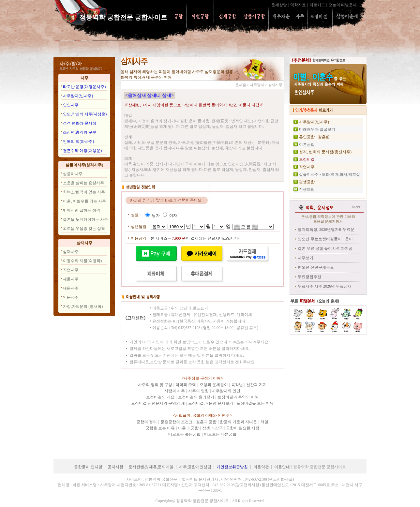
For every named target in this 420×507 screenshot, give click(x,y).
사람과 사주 (175, 391)
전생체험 (307, 189)
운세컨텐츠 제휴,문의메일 (151, 467)
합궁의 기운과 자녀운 (238, 422)
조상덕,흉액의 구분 (80, 132)
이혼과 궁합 (188, 428)
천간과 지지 (256, 385)
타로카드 (317, 5)
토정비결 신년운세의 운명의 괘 (158, 403)
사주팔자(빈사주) (78, 96)
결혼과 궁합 (206, 422)
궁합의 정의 (147, 422)
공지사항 (115, 467)
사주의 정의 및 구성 (155, 385)
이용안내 (282, 467)
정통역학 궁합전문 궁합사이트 (126, 17)
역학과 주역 (186, 385)
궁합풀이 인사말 (88, 467)
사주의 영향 (198, 391)
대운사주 (71, 288)
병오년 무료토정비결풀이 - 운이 (325, 239)
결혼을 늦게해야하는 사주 (85, 219)
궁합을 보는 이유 (160, 428)
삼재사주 (71, 252)
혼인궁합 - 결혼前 (314, 137)
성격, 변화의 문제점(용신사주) (325, 152)
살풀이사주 (73, 174)
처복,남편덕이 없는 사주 (84, 192)
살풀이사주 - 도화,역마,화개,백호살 (330, 174)
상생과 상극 (212, 428)
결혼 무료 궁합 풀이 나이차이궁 (325, 248)
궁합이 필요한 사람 (243, 428)
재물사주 (71, 279)
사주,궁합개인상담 (195, 467)
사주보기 (306, 258)
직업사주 (71, 270)
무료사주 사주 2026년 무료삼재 (325, 286)
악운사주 (71, 297)
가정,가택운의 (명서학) (83, 306)
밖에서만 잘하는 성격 (82, 210)
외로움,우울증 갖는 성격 (84, 229)
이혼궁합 (307, 144)
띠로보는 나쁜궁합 (220, 434)
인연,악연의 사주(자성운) (85, 114)
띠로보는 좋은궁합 (184, 434)
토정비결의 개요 (160, 397)
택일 (264, 422)
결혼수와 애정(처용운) (82, 151)
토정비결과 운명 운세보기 (211, 403)
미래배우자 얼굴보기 (317, 129)
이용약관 (261, 467)
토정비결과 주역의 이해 (238, 397)
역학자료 (298, 5)
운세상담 (279, 5)
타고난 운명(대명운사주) (84, 87)
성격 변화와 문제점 (80, 123)
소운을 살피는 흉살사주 (83, 183)
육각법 (237, 385)
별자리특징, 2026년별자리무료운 (326, 230)
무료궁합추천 (309, 277)
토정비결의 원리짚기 (196, 397)
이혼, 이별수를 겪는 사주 (84, 201)
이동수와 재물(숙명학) (82, 261)
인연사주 (71, 105)
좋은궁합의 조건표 (177, 422)
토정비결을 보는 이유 (255, 403)
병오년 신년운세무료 (316, 267)
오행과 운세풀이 (214, 385)
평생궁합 (307, 182)
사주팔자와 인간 (226, 391)
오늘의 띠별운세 (343, 5)
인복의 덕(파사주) (78, 142)
